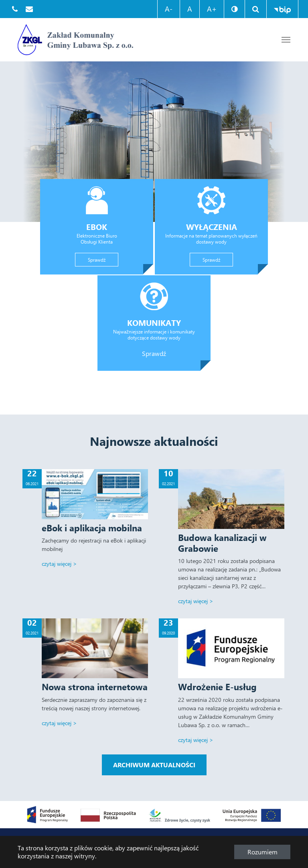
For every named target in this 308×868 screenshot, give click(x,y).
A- (169, 9)
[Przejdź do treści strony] (286, 40)
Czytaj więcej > (59, 564)
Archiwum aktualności (154, 765)
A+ (212, 9)
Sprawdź (102, 259)
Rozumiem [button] (262, 852)
